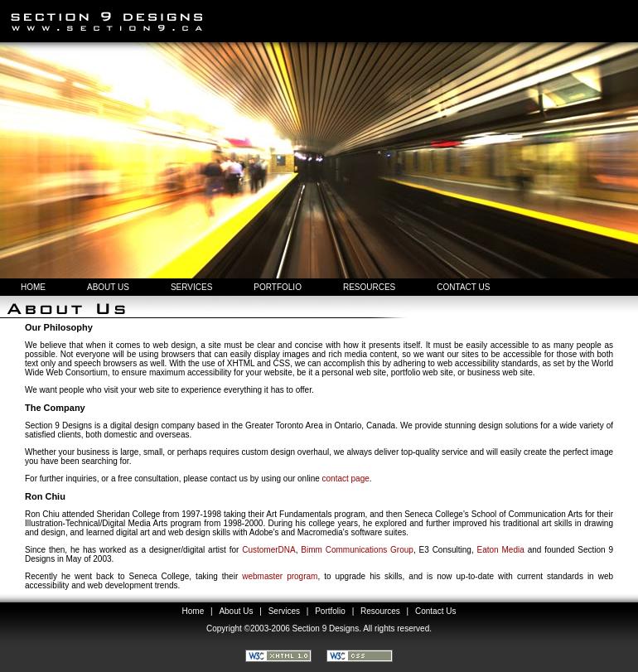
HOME (33, 287)
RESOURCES (369, 287)
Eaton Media (501, 550)
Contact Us (435, 611)
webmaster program (280, 576)
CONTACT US (463, 287)
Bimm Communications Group (357, 550)
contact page (346, 479)
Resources (380, 611)
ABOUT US (108, 287)
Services (284, 611)
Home (193, 611)
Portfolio (330, 611)
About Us (236, 611)
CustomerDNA (268, 550)
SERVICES (191, 287)
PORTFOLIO (278, 287)
